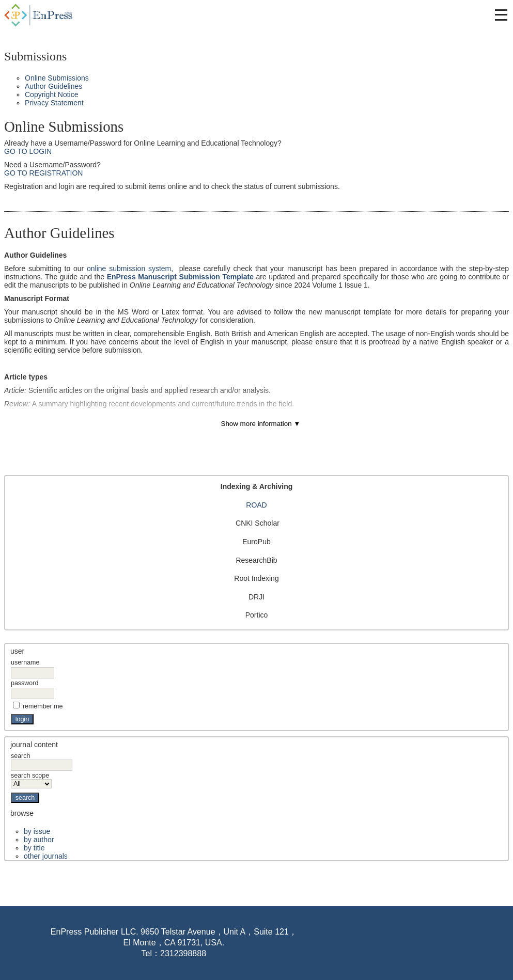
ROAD (256, 505)
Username (25, 662)
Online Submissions (57, 78)
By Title (34, 848)
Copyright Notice (52, 94)
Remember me (43, 706)
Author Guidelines (53, 86)
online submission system (129, 268)
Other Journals (46, 856)
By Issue (37, 831)
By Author (39, 840)
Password (25, 683)
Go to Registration (43, 173)
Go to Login (28, 151)
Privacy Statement (54, 103)
